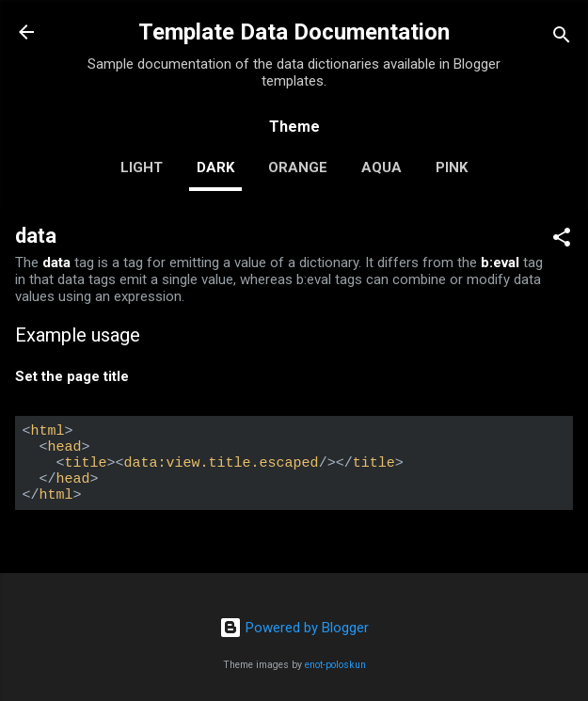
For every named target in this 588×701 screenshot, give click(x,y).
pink (452, 167)
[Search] (562, 38)
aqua (381, 167)
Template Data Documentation (294, 32)
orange (298, 167)
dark (215, 167)
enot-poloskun (335, 665)
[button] (562, 240)
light (142, 167)
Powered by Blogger (294, 628)
